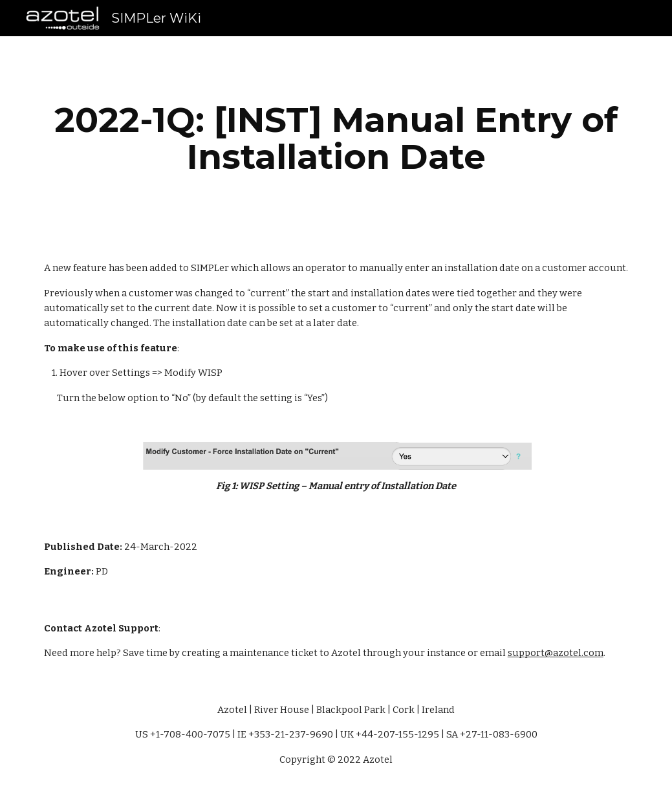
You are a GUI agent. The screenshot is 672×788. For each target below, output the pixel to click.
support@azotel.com (556, 653)
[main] (336, 138)
